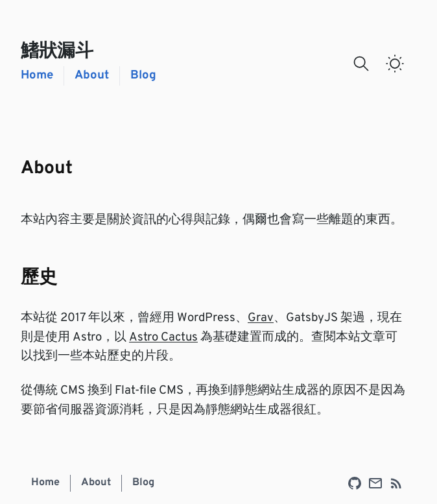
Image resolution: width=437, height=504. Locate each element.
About (92, 76)
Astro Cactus (163, 338)
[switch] (395, 64)
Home (37, 76)
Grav (261, 318)
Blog (143, 76)
